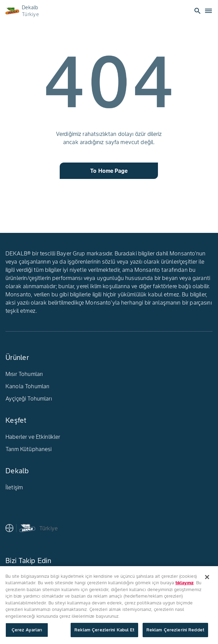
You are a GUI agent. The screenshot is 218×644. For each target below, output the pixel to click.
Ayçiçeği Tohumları (29, 398)
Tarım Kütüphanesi (29, 449)
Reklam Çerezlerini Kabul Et (104, 630)
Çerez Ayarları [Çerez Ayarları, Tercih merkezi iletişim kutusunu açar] (27, 630)
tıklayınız (184, 583)
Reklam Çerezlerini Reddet (175, 630)
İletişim (14, 487)
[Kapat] (207, 577)
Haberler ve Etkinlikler (33, 437)
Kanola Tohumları (27, 386)
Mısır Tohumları (24, 374)
